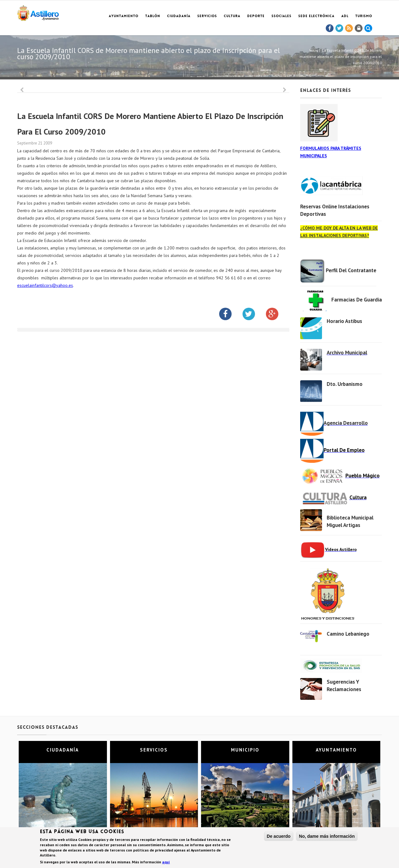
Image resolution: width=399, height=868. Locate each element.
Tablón (153, 16)
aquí (166, 863)
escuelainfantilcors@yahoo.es (45, 285)
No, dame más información (327, 837)
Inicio (314, 50)
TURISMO (364, 16)
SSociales (281, 16)
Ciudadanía (179, 16)
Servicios (207, 16)
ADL (345, 16)
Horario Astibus (344, 321)
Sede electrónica (316, 16)
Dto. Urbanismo (345, 384)
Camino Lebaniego (348, 634)
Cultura (232, 16)
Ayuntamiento (124, 16)
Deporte (256, 16)
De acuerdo (279, 837)
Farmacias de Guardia (357, 300)
